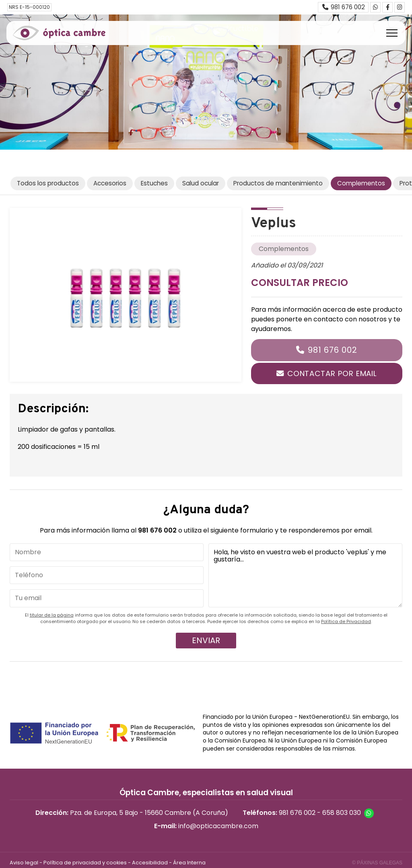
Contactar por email (332, 373)
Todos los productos (48, 183)
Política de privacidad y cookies (85, 863)
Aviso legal (24, 863)
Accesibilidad (150, 863)
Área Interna (189, 863)
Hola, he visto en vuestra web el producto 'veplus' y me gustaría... (305, 575)
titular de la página (52, 615)
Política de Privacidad (346, 621)
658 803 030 (342, 813)
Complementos (284, 249)
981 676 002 (333, 350)
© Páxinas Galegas (377, 863)
